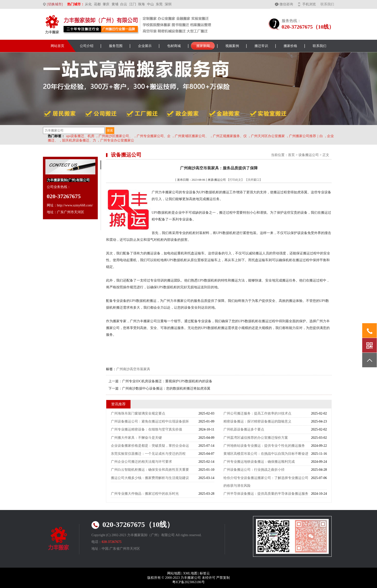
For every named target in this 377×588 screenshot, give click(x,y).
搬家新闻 (203, 46)
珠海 (141, 4)
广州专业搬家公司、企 (154, 136)
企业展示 (145, 46)
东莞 (159, 4)
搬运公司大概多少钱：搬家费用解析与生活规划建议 (150, 478)
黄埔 (115, 4)
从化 (88, 4)
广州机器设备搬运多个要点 (244, 429)
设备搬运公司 (309, 155)
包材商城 (174, 46)
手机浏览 (309, 4)
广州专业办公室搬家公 (117, 140)
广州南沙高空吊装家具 (133, 369)
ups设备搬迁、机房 (80, 136)
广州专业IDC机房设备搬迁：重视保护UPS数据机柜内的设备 (167, 381)
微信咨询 (286, 4)
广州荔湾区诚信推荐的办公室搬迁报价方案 (256, 438)
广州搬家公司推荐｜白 (306, 136)
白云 (124, 4)
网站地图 (174, 573)
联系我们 (327, 4)
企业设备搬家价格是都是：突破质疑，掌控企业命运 (150, 446)
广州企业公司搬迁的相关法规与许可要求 (141, 462)
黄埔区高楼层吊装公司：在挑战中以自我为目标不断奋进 (266, 454)
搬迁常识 (261, 46)
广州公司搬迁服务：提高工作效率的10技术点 (257, 413)
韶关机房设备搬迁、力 (79, 140)
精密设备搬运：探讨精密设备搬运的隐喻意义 (257, 421)
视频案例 (232, 46)
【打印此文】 (235, 180)
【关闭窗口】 (254, 180)
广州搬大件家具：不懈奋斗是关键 (136, 438)
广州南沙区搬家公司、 (115, 136)
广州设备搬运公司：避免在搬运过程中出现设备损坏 (150, 421)
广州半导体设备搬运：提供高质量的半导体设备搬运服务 (266, 494)
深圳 (168, 4)
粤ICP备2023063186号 (188, 582)
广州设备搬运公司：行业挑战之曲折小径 (254, 470)
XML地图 (190, 573)
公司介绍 (87, 46)
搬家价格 (290, 46)
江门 (133, 4)
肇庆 (106, 4)
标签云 (205, 573)
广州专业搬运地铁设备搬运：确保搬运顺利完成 (259, 462)
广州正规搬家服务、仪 (230, 136)
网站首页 (57, 46)
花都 (97, 4)
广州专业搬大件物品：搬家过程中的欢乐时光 (145, 494)
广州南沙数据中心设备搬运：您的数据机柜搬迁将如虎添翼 (166, 388)
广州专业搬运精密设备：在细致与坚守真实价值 (147, 429)
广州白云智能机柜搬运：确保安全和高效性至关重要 (150, 470)
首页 (291, 155)
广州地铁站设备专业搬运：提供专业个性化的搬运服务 (264, 446)
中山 (150, 4)
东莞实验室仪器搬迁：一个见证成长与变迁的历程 (148, 454)
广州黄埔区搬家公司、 (192, 136)
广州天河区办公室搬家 (268, 136)
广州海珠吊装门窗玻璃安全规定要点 (138, 413)
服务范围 (116, 46)
